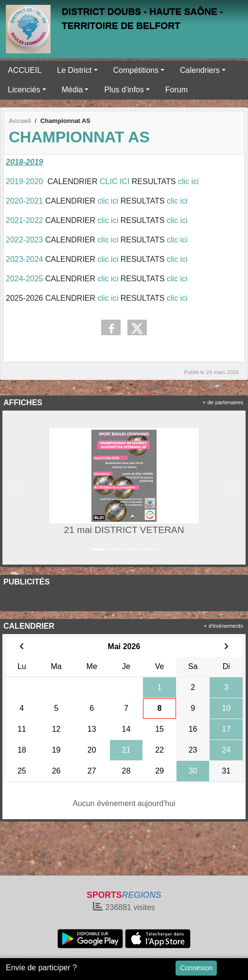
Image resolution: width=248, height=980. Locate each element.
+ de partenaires (223, 402)
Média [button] (72, 90)
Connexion (196, 968)
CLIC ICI (115, 181)
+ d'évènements (223, 626)
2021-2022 (25, 220)
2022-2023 (26, 240)
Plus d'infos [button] (124, 90)
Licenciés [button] (24, 90)
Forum (177, 90)
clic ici (189, 181)
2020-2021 (26, 201)
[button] (16, 488)
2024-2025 (25, 279)
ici (115, 201)
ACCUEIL (25, 70)
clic (105, 201)
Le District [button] (74, 70)
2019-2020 (25, 181)
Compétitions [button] (136, 70)
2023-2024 (25, 259)
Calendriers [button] (200, 70)
